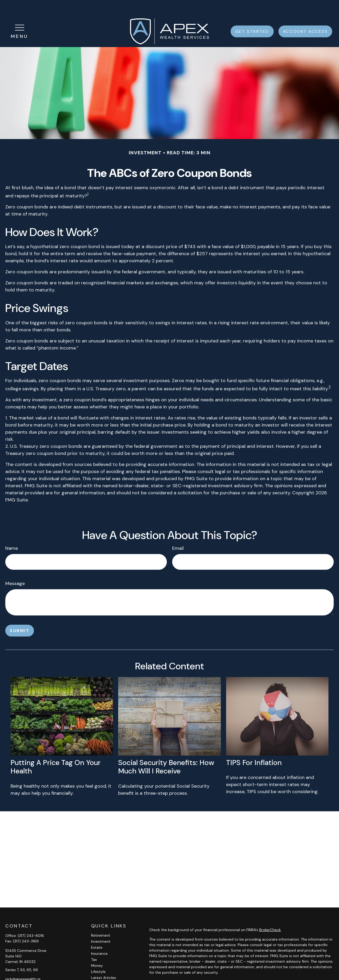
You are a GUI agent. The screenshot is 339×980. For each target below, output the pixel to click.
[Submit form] (20, 615)
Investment (101, 926)
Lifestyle (98, 956)
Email (178, 532)
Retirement (101, 920)
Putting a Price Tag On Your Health (56, 751)
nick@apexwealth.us (23, 963)
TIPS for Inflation (254, 747)
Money (97, 950)
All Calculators (103, 974)
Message (15, 568)
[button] (252, 16)
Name (12, 532)
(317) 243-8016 (31, 920)
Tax (94, 944)
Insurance (99, 938)
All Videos (99, 968)
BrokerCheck (270, 914)
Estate (97, 932)
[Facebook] (9, 972)
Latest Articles (104, 962)
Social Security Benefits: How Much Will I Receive (166, 751)
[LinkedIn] (18, 972)
